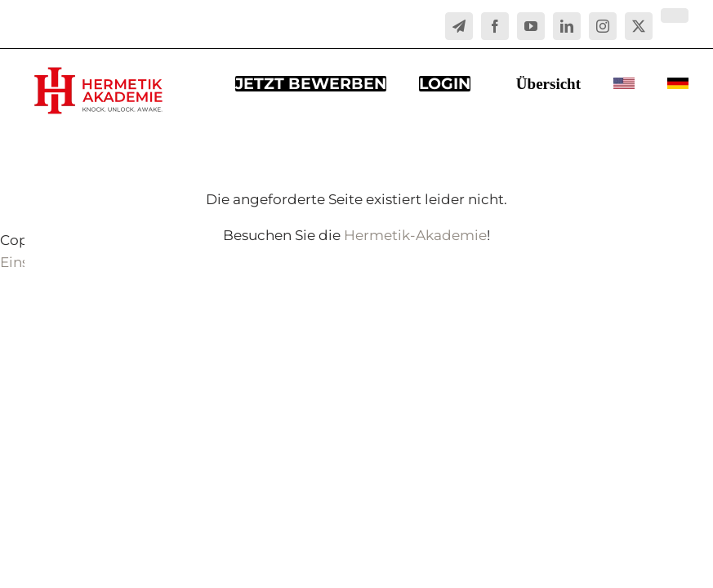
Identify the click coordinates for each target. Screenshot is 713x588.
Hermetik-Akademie (415, 235)
